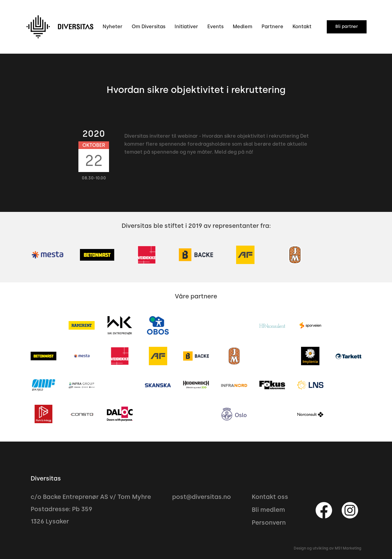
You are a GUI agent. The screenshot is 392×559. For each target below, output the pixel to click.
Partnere (272, 27)
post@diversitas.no (202, 497)
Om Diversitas (149, 27)
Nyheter (113, 27)
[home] (60, 27)
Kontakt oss (270, 497)
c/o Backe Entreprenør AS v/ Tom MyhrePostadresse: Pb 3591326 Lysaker (91, 509)
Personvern (269, 523)
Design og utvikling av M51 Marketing (328, 548)
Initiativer (186, 27)
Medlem (243, 27)
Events (215, 27)
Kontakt (302, 27)
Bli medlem (268, 510)
